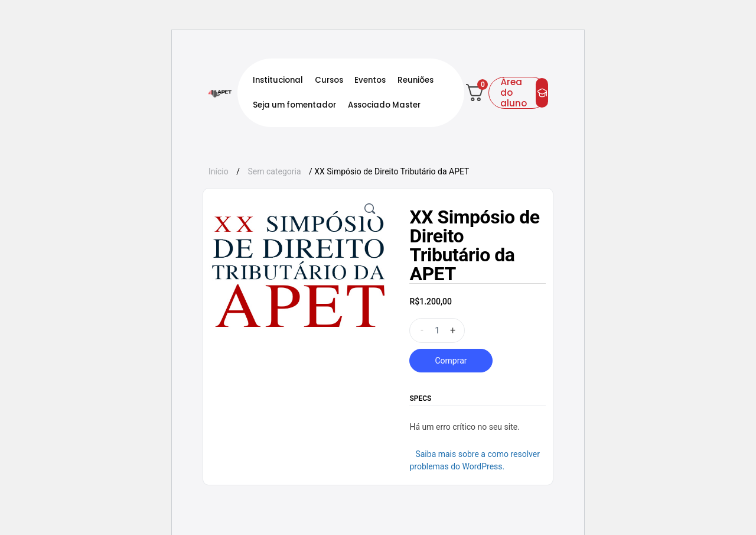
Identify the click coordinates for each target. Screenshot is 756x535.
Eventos (370, 80)
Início (219, 171)
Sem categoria (274, 171)
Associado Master (384, 105)
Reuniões (416, 80)
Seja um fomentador (294, 105)
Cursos (329, 80)
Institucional (278, 80)
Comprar (451, 361)
